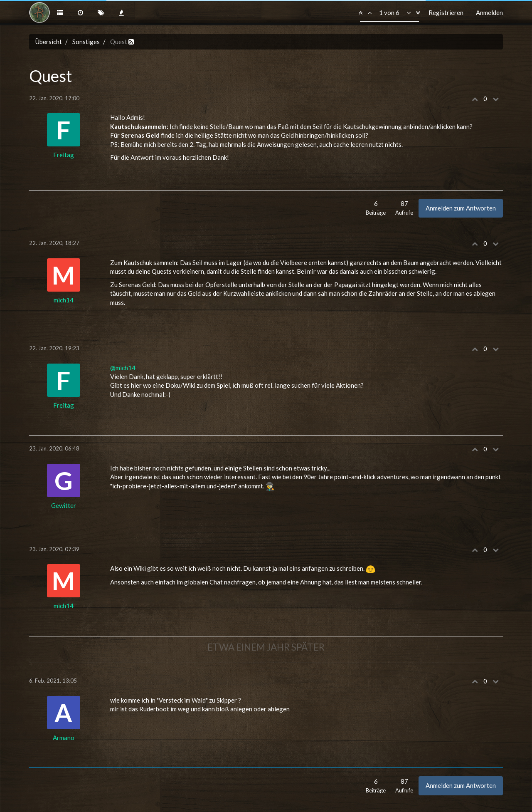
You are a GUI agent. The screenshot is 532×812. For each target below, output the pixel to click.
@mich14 (123, 368)
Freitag (64, 155)
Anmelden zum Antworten (461, 208)
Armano (64, 738)
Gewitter (64, 505)
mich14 (64, 300)
